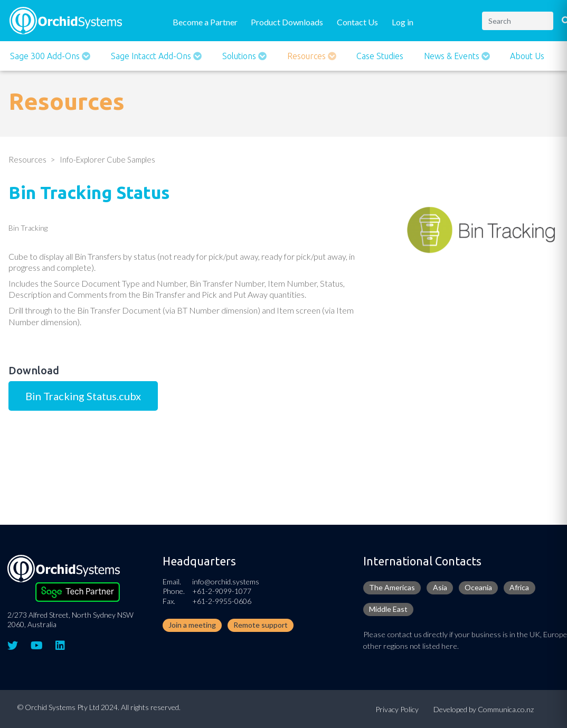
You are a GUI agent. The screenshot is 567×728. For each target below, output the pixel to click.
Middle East (388, 609)
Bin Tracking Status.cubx (83, 396)
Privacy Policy (397, 709)
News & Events (453, 56)
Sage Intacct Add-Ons (152, 56)
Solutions (240, 56)
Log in (403, 22)
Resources (308, 56)
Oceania (478, 587)
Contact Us (357, 22)
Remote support (261, 625)
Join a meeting (192, 625)
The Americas (392, 587)
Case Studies (380, 56)
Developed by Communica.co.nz (484, 709)
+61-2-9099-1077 (222, 591)
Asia (440, 587)
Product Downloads (287, 22)
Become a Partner (205, 22)
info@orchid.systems (226, 582)
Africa (519, 587)
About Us (527, 56)
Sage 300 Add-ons (46, 56)
